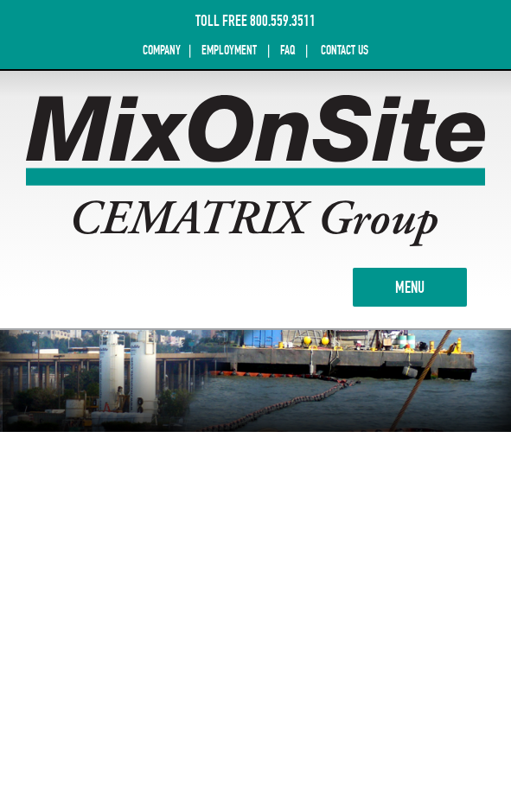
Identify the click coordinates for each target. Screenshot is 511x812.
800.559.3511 (283, 21)
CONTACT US (345, 50)
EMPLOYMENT (229, 50)
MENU (431, 286)
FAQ (289, 50)
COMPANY (163, 50)
